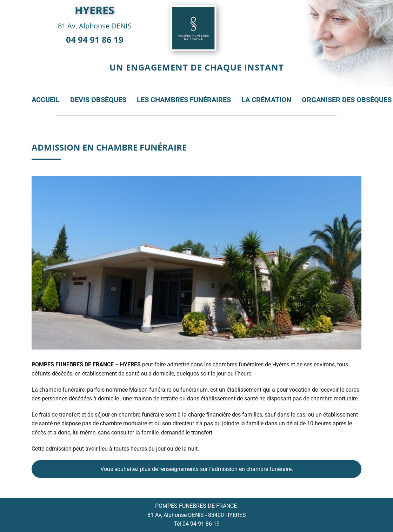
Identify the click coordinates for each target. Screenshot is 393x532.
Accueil (46, 100)
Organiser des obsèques (347, 100)
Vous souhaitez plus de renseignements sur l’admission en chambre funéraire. (197, 469)
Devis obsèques (98, 100)
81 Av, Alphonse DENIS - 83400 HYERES (197, 515)
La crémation (266, 100)
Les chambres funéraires (184, 100)
